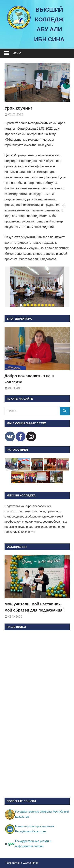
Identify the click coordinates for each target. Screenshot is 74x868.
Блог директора (19, 319)
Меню (17, 53)
